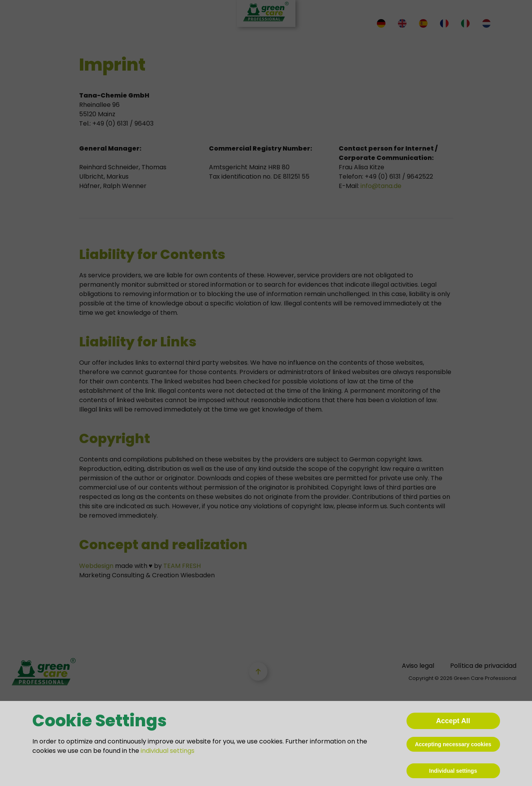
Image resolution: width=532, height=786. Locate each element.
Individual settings (453, 771)
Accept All (453, 721)
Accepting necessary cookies (453, 744)
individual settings (168, 751)
